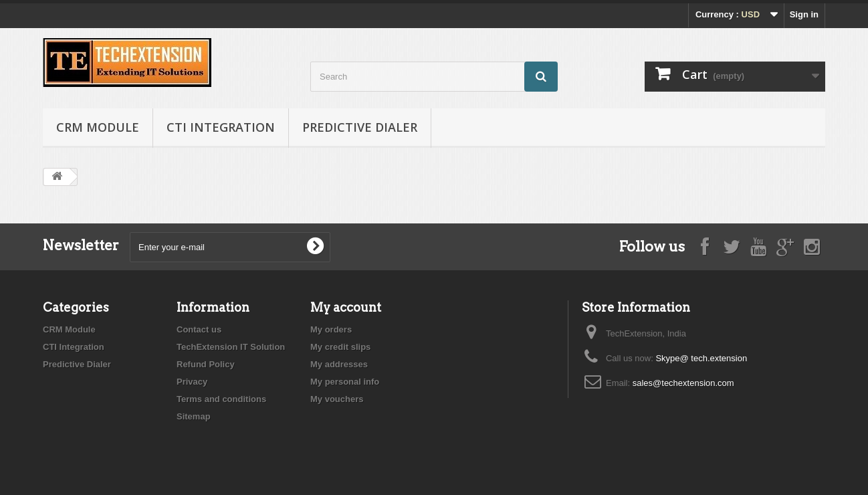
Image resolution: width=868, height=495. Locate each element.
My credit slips (340, 347)
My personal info (345, 382)
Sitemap (194, 416)
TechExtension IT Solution (231, 347)
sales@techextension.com (683, 383)
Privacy (192, 382)
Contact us (199, 329)
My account (346, 307)
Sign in (804, 14)
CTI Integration (221, 127)
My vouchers (337, 399)
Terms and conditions (221, 399)
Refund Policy (206, 364)
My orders (331, 329)
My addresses (339, 364)
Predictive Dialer (360, 127)
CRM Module (98, 127)
